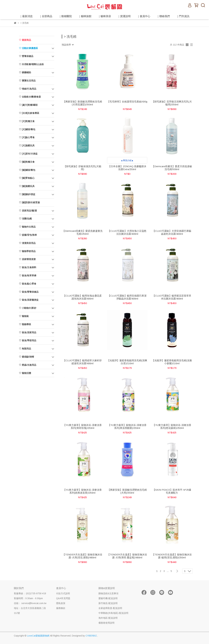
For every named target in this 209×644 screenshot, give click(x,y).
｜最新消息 (26, 16)
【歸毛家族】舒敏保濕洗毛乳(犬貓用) (82, 168)
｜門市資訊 (183, 16)
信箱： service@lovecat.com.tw (30, 603)
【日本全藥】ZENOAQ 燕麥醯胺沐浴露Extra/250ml (127, 168)
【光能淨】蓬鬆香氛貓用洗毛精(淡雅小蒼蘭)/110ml (172, 362)
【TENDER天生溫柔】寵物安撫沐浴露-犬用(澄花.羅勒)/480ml (82, 556)
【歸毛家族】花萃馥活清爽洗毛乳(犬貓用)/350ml (172, 103)
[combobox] (68, 45)
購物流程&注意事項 (108, 593)
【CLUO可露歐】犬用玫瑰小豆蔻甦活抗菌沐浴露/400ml (127, 232)
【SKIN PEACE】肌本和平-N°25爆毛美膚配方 (172, 491)
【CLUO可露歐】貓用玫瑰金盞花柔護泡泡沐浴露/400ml (82, 297)
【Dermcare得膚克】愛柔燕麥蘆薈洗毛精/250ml (82, 232)
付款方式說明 (63, 593)
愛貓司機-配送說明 (108, 598)
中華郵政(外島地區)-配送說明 (113, 613)
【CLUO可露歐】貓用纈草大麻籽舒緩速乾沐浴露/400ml (82, 362)
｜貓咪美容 (104, 16)
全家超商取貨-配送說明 (110, 608)
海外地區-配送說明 (108, 618)
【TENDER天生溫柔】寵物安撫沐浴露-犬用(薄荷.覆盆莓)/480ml (127, 556)
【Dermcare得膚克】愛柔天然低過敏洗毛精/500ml (172, 168)
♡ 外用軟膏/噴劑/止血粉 (31, 64)
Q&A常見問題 (63, 598)
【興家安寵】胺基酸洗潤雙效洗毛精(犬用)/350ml (127, 491)
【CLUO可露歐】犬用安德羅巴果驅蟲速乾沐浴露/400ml (172, 232)
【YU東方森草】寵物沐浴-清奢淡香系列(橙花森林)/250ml (172, 426)
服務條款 (61, 608)
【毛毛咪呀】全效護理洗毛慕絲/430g (127, 102)
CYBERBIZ (91, 636)
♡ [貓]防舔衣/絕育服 (29, 202)
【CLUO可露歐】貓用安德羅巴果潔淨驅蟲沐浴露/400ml (127, 297)
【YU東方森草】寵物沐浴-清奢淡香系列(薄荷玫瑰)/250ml (82, 426)
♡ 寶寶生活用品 (27, 81)
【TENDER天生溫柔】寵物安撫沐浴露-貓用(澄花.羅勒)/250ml (172, 556)
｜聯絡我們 (163, 16)
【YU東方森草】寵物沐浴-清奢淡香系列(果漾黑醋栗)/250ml (127, 426)
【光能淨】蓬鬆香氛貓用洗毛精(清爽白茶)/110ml (127, 362)
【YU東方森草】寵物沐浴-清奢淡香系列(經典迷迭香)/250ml (82, 491)
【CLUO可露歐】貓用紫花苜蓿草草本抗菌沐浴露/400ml (172, 297)
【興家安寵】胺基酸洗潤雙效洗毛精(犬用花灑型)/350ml (82, 103)
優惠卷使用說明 (106, 623)
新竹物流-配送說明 (108, 603)
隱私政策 (61, 603)
